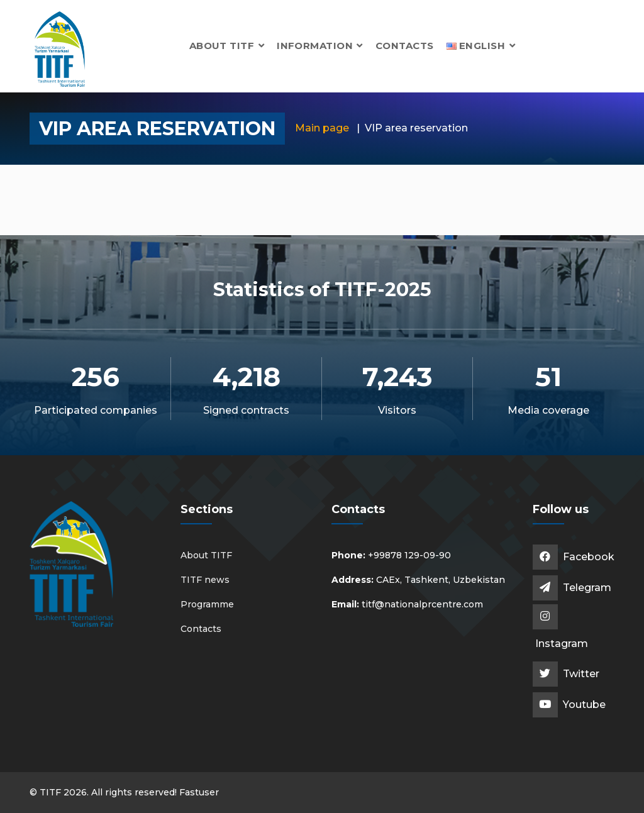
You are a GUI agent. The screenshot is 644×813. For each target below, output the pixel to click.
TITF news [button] (205, 580)
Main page (322, 128)
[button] (481, 46)
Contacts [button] (405, 46)
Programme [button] (207, 604)
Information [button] (320, 46)
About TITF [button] (227, 46)
